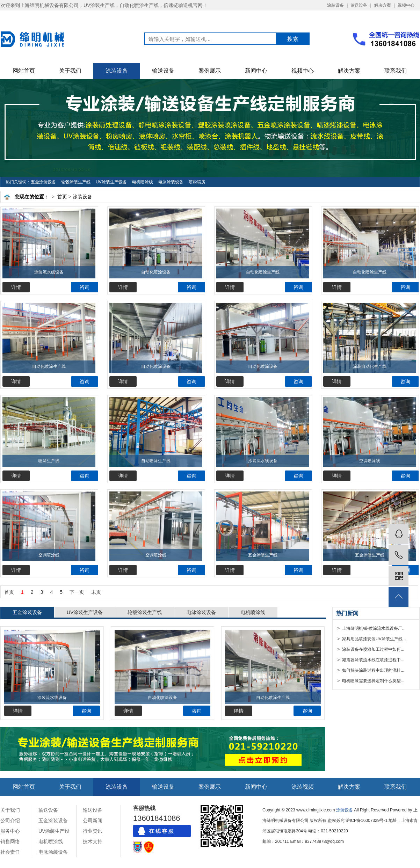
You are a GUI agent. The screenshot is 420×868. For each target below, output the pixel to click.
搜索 (293, 39)
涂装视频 (303, 787)
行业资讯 (93, 831)
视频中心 (406, 5)
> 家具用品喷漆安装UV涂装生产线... (371, 639)
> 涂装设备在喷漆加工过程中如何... (370, 649)
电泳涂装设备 (171, 182)
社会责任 (10, 852)
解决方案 (383, 5)
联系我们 (396, 71)
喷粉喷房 (197, 182)
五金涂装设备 (43, 182)
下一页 (77, 592)
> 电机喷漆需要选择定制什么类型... (370, 681)
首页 (62, 197)
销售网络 (10, 841)
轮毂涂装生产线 (76, 182)
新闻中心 (256, 71)
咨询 (85, 287)
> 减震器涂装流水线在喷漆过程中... (370, 660)
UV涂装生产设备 (111, 182)
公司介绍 (10, 820)
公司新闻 (93, 820)
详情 (16, 287)
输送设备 (359, 5)
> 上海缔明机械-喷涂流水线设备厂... (371, 628)
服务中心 (10, 831)
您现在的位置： (32, 197)
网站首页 (24, 71)
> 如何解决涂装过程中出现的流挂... (370, 670)
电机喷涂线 (143, 182)
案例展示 (210, 71)
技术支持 (93, 841)
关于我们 (70, 71)
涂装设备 (335, 5)
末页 (96, 592)
